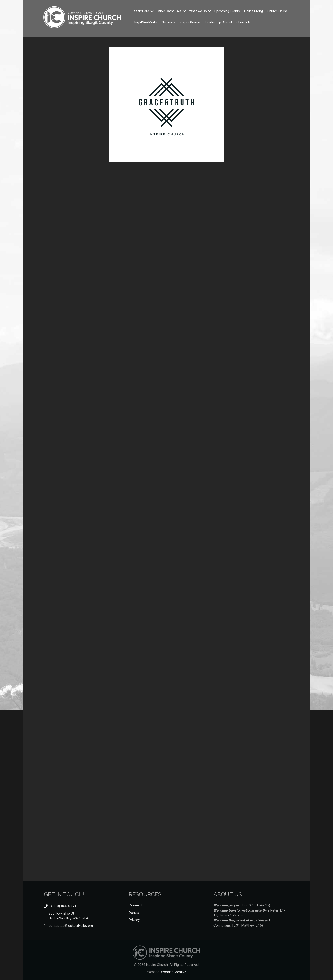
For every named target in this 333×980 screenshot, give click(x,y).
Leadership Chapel (218, 22)
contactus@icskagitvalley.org (71, 926)
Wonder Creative (174, 972)
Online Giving (254, 11)
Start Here (142, 11)
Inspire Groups (190, 22)
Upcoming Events (227, 11)
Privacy (134, 920)
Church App (245, 22)
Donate (134, 913)
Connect (135, 905)
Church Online (277, 11)
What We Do (198, 11)
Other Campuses (169, 11)
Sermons (169, 22)
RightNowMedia (146, 22)
